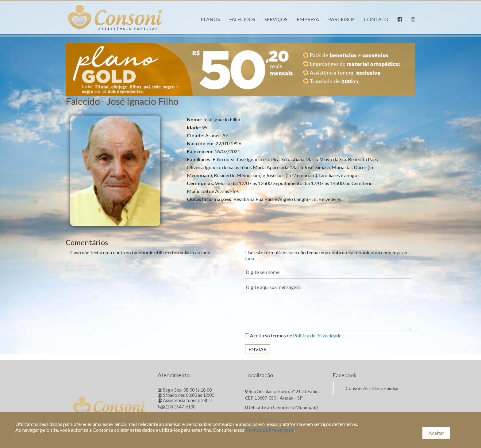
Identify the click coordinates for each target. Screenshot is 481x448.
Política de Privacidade (270, 430)
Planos (210, 19)
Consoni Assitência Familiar (372, 388)
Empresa (308, 19)
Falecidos (242, 19)
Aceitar (436, 433)
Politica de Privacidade (317, 335)
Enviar (258, 349)
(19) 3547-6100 (177, 407)
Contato (376, 19)
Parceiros (341, 19)
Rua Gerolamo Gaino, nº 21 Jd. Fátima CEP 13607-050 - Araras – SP (283, 395)
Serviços (276, 19)
